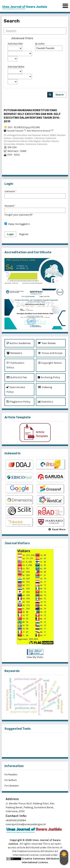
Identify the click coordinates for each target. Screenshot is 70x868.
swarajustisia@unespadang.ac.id (26, 824)
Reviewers (14, 353)
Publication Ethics (15, 365)
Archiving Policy (49, 377)
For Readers (11, 775)
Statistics (45, 402)
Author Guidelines (19, 343)
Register (24, 234)
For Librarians (12, 786)
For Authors (11, 780)
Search (60, 95)
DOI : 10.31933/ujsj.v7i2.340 (24, 127)
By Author (40, 44)
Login (10, 234)
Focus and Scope (50, 353)
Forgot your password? (19, 215)
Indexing (45, 387)
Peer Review (47, 343)
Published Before (16, 67)
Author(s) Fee (17, 377)
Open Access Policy (16, 389)
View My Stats (35, 657)
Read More (59, 529)
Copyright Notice (50, 363)
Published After (15, 44)
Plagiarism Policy (18, 402)
